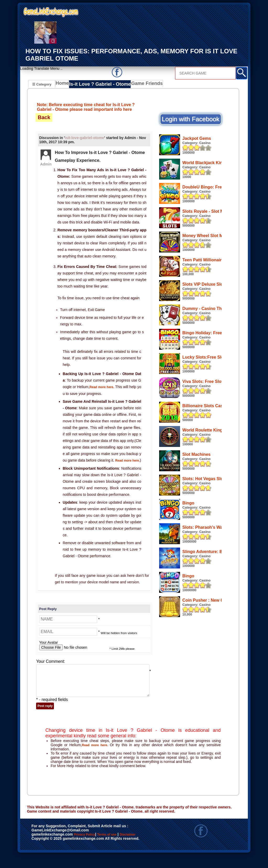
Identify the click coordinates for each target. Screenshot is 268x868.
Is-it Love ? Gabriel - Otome (98, 84)
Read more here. (104, 387)
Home (63, 84)
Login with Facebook (191, 119)
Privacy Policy (90, 848)
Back (44, 117)
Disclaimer (43, 853)
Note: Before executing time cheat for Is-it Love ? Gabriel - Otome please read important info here (86, 107)
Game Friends (140, 84)
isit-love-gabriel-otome (85, 138)
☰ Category (42, 84)
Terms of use (122, 848)
